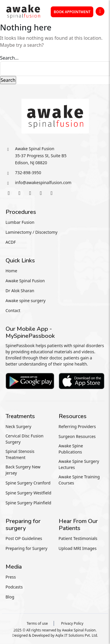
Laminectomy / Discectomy (32, 232)
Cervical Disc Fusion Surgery (24, 439)
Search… (9, 58)
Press (11, 577)
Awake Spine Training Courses (79, 480)
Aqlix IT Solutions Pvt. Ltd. (77, 635)
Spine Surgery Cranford (28, 483)
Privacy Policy (72, 623)
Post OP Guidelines (24, 538)
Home (11, 271)
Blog (10, 597)
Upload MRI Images (78, 548)
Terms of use (37, 623)
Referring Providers (77, 426)
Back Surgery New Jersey (23, 470)
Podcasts (14, 587)
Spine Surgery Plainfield (28, 503)
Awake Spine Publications (71, 449)
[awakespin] (23, 11)
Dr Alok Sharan (20, 291)
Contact (13, 310)
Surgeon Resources (77, 436)
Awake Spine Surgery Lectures (79, 464)
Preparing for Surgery (27, 548)
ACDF (11, 242)
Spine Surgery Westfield (28, 493)
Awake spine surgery (26, 301)
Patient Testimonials (78, 538)
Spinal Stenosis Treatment (20, 454)
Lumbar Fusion (20, 222)
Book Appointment (72, 12)
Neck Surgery (18, 426)
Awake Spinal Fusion (25, 281)
